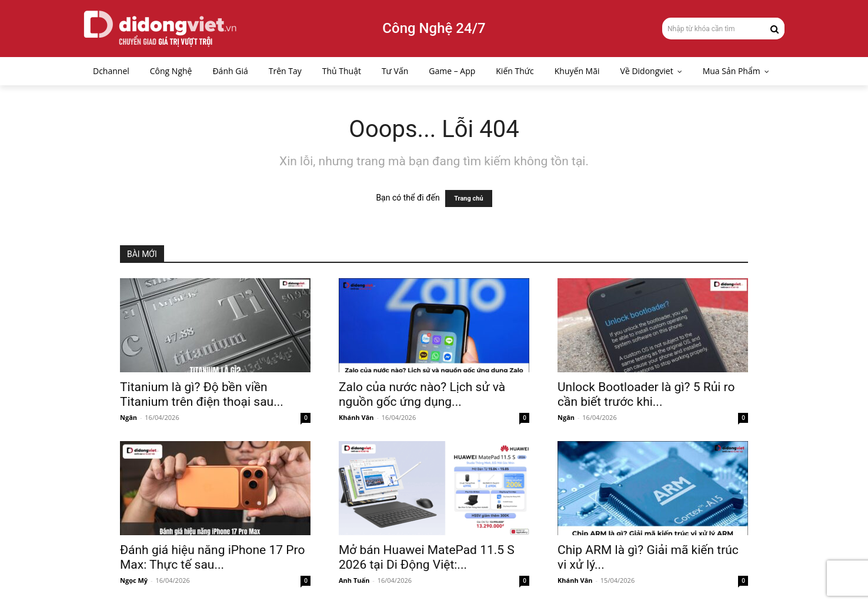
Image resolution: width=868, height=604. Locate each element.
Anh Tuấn (354, 580)
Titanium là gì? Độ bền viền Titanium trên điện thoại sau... (202, 394)
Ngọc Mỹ (134, 580)
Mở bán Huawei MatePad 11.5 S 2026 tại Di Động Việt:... (427, 557)
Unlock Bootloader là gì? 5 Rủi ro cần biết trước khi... (646, 394)
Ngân (128, 417)
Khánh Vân (356, 417)
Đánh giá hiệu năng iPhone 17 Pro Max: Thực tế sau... (212, 557)
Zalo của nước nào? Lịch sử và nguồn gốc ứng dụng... (422, 394)
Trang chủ (468, 198)
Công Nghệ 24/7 (434, 28)
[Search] (774, 28)
